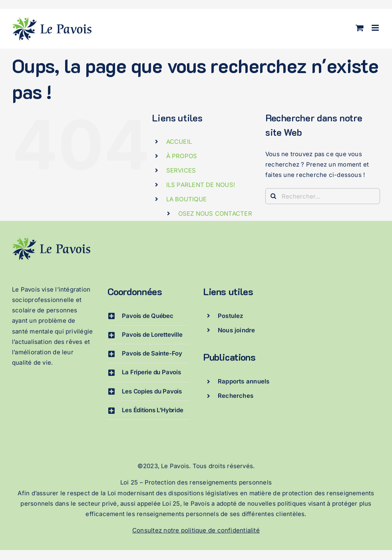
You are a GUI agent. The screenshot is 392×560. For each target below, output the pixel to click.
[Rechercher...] (323, 196)
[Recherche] (273, 196)
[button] (148, 316)
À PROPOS (182, 156)
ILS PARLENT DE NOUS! (201, 185)
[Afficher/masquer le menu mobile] (376, 28)
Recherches (236, 396)
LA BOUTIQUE (186, 199)
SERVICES (181, 170)
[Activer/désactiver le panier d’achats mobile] (360, 28)
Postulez (231, 316)
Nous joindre (237, 330)
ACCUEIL (179, 142)
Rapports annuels (244, 381)
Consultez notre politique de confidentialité (196, 530)
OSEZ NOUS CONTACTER (215, 213)
